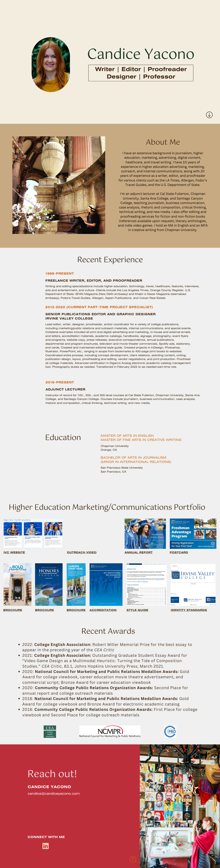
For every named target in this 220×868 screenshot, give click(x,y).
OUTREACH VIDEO (82, 553)
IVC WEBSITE (14, 553)
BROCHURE (13, 610)
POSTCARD (179, 553)
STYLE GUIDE (137, 610)
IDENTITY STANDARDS (189, 610)
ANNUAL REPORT (139, 553)
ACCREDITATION (103, 610)
